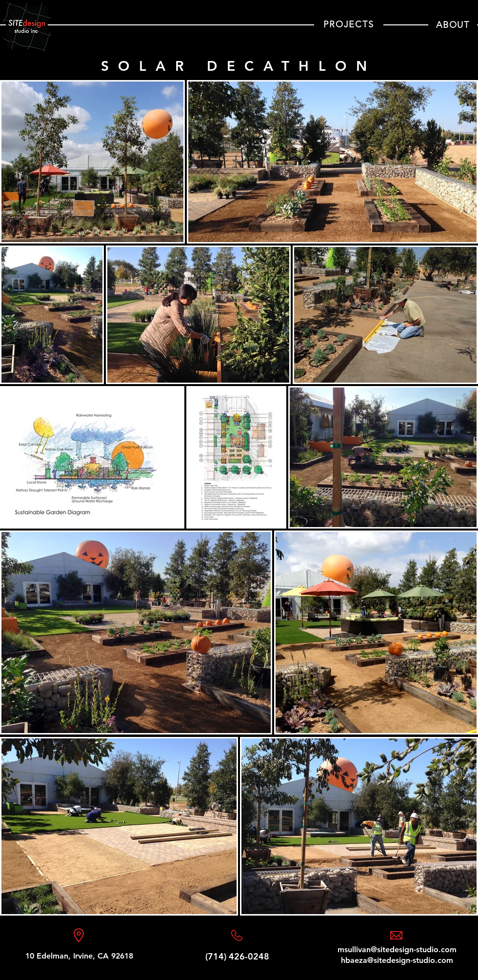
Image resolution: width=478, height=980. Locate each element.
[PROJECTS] (349, 25)
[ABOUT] (453, 25)
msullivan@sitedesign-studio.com (397, 949)
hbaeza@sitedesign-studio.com (397, 960)
